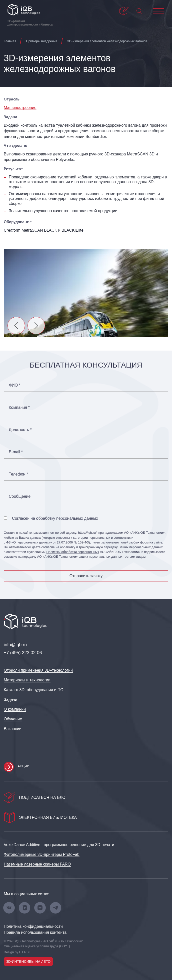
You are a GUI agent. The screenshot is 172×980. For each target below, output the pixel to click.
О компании (15, 709)
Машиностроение (20, 108)
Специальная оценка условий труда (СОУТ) (37, 946)
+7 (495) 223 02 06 (23, 653)
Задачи (10, 700)
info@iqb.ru (15, 645)
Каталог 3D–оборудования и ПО (34, 690)
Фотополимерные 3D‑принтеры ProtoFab (42, 854)
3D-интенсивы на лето (28, 962)
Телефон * (18, 474)
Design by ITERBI (17, 952)
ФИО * (15, 385)
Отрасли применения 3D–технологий (38, 670)
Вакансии (13, 729)
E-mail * (16, 452)
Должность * (20, 430)
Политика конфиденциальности (33, 926)
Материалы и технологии (27, 680)
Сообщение (20, 496)
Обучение (13, 719)
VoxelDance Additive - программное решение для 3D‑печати (59, 845)
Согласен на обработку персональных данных (55, 518)
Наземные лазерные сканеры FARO (37, 864)
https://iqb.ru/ (87, 533)
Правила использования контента (35, 932)
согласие (10, 557)
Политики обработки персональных (73, 552)
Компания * (19, 408)
